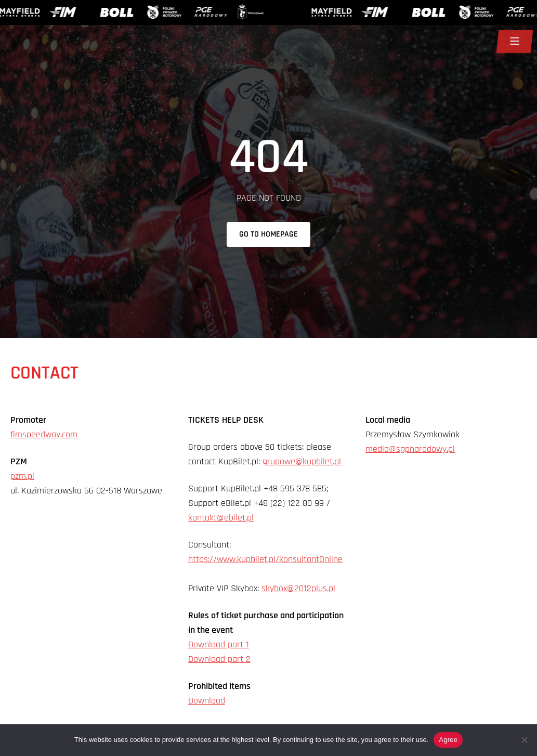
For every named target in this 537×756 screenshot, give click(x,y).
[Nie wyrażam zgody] (524, 740)
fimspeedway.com (44, 434)
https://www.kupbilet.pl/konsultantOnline (265, 559)
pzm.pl (22, 476)
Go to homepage (268, 234)
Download (207, 701)
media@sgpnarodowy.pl (410, 449)
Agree (448, 740)
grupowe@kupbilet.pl (302, 461)
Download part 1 (219, 644)
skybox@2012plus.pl (298, 588)
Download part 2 (219, 659)
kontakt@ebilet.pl (221, 518)
